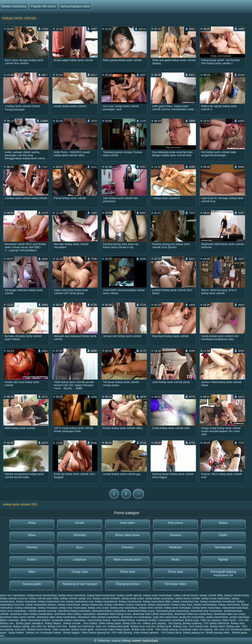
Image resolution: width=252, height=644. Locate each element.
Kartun (32, 559)
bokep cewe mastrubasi (158, 595)
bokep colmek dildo (211, 595)
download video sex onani (229, 614)
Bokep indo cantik (143, 629)
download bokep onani (141, 611)
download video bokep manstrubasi (31, 614)
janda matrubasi (240, 617)
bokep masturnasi (92, 605)
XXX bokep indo (199, 626)
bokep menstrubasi (205, 605)
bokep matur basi (182, 605)
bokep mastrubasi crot (51, 602)
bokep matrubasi (115, 605)
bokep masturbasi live (186, 602)
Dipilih (223, 535)
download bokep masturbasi (109, 611)
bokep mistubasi (48, 608)
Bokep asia (233, 626)
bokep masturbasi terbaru (41, 605)
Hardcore (175, 547)
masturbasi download (171, 620)
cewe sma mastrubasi (13, 611)
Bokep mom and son (143, 626)
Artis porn (20, 629)
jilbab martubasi (10, 620)
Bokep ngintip (21, 626)
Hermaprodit (223, 547)
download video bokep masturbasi (75, 614)
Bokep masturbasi (14, 6)
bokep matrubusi (136, 605)
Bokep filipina (53, 623)
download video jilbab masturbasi (153, 614)
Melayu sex (7, 623)
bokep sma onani (98, 608)
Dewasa (175, 535)
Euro (80, 547)
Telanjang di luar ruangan (80, 584)
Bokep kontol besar (39, 629)
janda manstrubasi (217, 617)
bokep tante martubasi (178, 608)
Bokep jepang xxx (194, 633)
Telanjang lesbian (128, 584)
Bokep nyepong (192, 623)
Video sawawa (61, 629)
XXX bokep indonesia (216, 623)
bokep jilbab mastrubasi (160, 598)
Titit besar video (175, 584)
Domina (32, 547)
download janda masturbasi (173, 611)
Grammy (127, 547)
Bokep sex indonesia (82, 626)
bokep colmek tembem (106, 598)
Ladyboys (80, 559)
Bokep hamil (217, 626)
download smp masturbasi (206, 611)
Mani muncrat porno (128, 559)
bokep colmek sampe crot (76, 598)
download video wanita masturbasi (99, 617)
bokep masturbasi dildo (157, 602)
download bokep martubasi (74, 611)
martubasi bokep (146, 620)
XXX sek (244, 620)
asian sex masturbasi (13, 595)
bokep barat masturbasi (101, 595)
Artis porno (175, 523)
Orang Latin (80, 572)
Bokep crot (33, 633)
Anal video (128, 523)
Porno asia (175, 572)
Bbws (32, 535)
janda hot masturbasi (192, 617)
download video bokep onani (114, 614)
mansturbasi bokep (123, 620)
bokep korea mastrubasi (216, 598)
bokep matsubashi (159, 605)
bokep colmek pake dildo (44, 598)
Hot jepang (175, 623)
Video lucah (229, 620)
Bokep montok (72, 623)
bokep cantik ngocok (129, 595)
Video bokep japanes (146, 633)
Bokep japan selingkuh (30, 623)
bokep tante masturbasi (207, 608)
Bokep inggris (71, 633)
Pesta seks (128, 572)
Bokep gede (164, 626)
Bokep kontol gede (83, 629)
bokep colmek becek (186, 595)
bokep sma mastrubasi (73, 608)
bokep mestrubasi (26, 608)
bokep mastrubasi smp (80, 602)
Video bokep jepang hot (95, 633)
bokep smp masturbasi (124, 608)
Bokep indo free (58, 626)
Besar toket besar (127, 535)
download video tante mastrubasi (56, 617)
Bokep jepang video (218, 633)
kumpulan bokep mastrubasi (69, 620)
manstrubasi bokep (99, 620)
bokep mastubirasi (106, 602)
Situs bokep (90, 623)
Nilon (32, 572)
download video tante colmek (18, 617)
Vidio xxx (101, 626)
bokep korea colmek (188, 598)
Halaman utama (109, 641)
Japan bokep (16, 633)
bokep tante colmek (151, 608)
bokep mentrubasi (229, 605)
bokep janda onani (133, 598)
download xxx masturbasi (136, 617)
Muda (175, 559)
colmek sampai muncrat (42, 611)
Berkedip (80, 535)
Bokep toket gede (119, 626)
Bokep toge (192, 620)
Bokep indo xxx (132, 623)
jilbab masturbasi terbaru (35, 620)
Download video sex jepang (196, 629)
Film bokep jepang (167, 629)
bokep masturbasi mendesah (218, 602)
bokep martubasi (26, 602)
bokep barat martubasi (72, 595)
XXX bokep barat (171, 633)
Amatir (80, 523)
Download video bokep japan (113, 629)
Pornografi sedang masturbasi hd (223, 573)
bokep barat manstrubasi (42, 595)
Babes (223, 523)
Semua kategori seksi (75, 6)
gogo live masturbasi (165, 617)
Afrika (32, 523)
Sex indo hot (39, 626)
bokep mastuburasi (130, 602)
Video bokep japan (110, 623)
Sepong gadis (32, 584)
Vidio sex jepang (210, 620)
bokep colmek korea (237, 595)
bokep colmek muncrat (14, 598)
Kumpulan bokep (51, 633)
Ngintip (223, 559)
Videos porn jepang (155, 623)
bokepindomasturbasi (235, 608)
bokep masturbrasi (69, 605)
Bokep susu (180, 626)
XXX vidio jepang (122, 633)
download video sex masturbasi (193, 614)
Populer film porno (43, 6)
